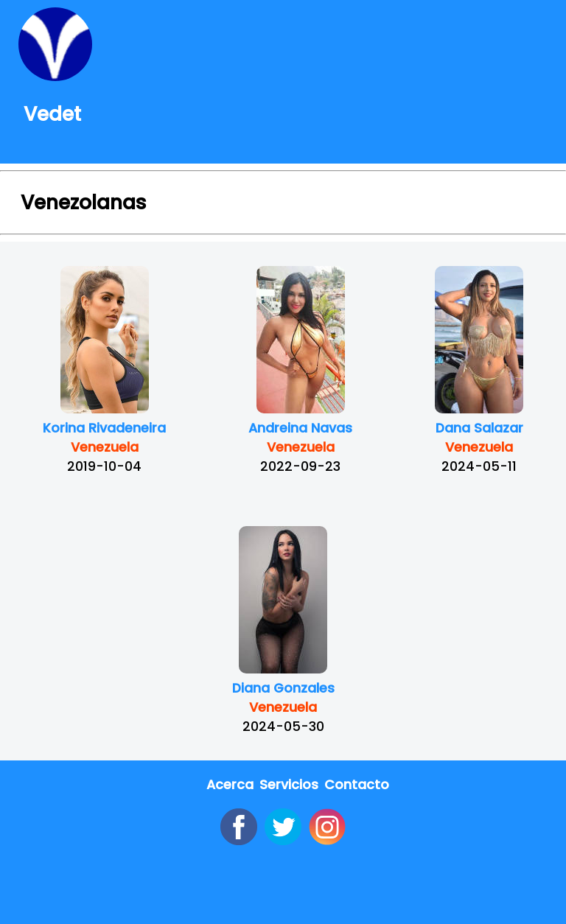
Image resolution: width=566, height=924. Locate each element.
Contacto (357, 785)
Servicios (289, 785)
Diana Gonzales (283, 688)
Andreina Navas (300, 428)
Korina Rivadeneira (104, 428)
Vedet (50, 114)
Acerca (230, 785)
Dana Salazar (479, 428)
